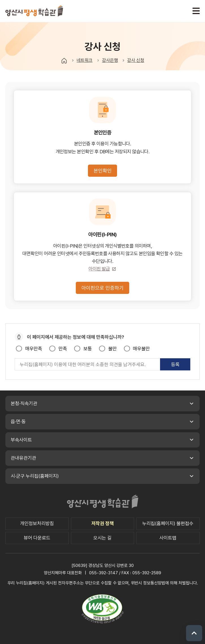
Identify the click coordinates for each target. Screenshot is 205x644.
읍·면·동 (18, 422)
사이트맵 (168, 538)
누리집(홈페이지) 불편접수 (168, 523)
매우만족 (34, 349)
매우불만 (141, 349)
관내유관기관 (23, 458)
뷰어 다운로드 (37, 538)
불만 (113, 349)
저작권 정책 (102, 523)
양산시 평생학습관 (34, 11)
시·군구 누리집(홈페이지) (35, 476)
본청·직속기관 (24, 403)
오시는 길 (102, 538)
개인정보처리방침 (37, 523)
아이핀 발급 (99, 269)
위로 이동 (194, 633)
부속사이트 (21, 440)
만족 (63, 349)
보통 (88, 349)
